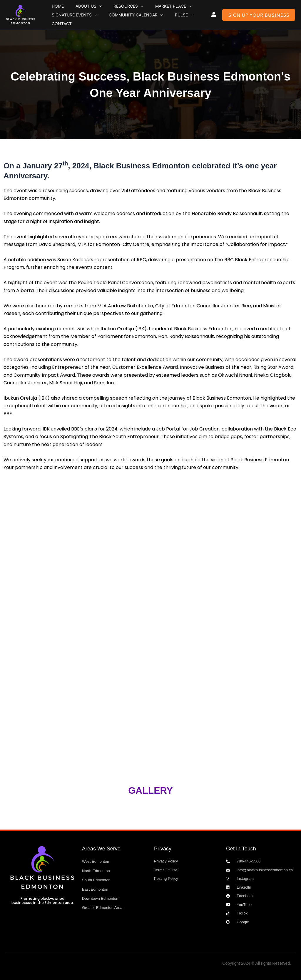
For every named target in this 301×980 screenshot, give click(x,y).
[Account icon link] (214, 14)
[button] (87, 9)
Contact (186, 21)
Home (54, 9)
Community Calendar (123, 21)
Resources (108, 9)
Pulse (163, 21)
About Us (76, 9)
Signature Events (70, 21)
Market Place (144, 9)
